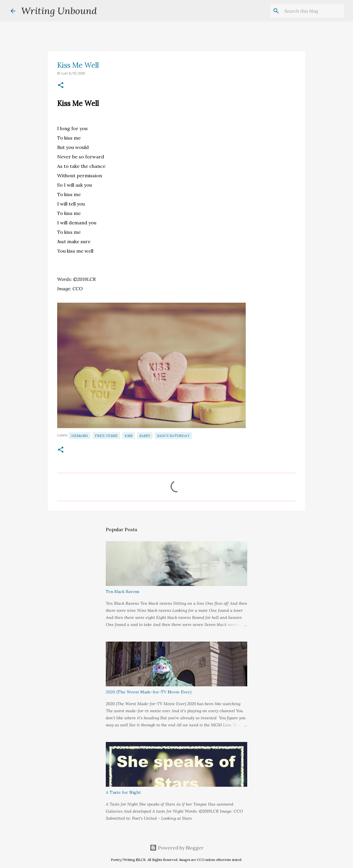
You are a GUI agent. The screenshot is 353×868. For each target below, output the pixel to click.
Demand (80, 436)
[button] (61, 86)
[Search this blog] (313, 11)
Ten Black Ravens (123, 592)
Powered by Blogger (177, 848)
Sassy (145, 436)
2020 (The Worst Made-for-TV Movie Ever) (149, 692)
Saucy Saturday (173, 436)
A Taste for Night (123, 792)
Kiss (129, 436)
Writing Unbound (59, 11)
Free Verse (106, 436)
